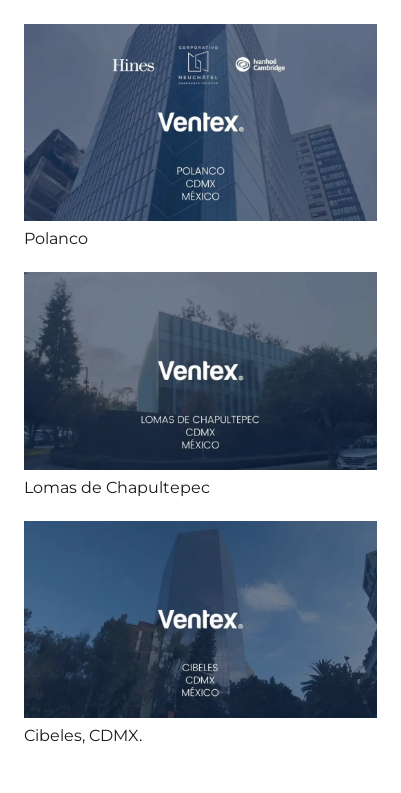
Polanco (56, 238)
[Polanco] (200, 37)
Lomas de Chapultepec (117, 487)
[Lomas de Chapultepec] (200, 285)
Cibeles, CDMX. (83, 735)
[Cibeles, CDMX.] (200, 534)
